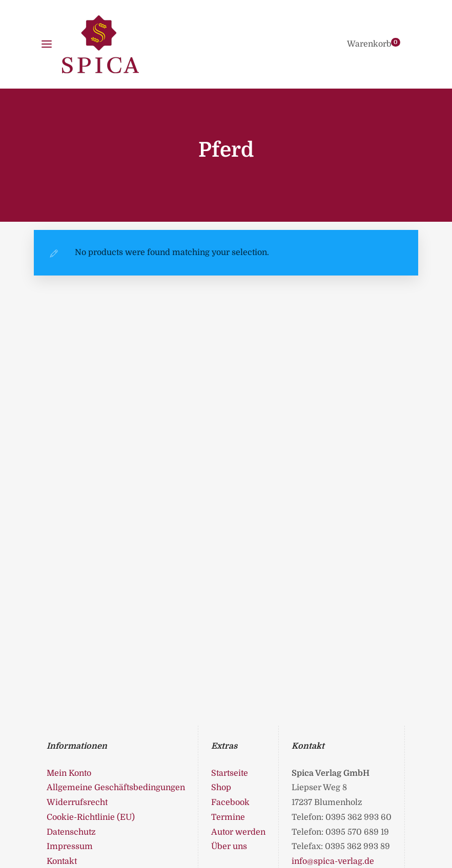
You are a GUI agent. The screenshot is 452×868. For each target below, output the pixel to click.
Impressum (70, 846)
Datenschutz (71, 832)
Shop (221, 788)
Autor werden (238, 832)
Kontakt (62, 861)
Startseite (230, 773)
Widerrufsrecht (77, 802)
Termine (228, 817)
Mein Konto (69, 773)
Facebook (230, 802)
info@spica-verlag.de (333, 861)
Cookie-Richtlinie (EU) (91, 817)
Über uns (229, 846)
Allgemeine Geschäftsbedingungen (116, 788)
